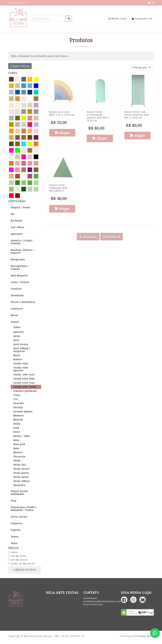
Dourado (19, 403)
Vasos (14, 543)
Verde (17, 461)
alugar (62, 133)
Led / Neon (17, 227)
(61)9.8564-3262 (95, 604)
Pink (16, 428)
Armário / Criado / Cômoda (22, 242)
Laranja (18, 407)
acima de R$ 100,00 (22, 564)
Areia (17, 336)
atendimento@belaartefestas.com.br (104, 601)
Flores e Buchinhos (23, 302)
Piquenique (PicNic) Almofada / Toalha (24, 509)
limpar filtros (25, 570)
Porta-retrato (19, 517)
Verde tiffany (22, 481)
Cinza (17, 395)
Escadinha (17, 295)
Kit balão (16, 221)
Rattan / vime (22, 436)
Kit (13, 214)
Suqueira (17, 523)
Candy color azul (24, 374)
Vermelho (19, 485)
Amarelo (19, 332)
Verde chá (20, 465)
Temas (15, 537)
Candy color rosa (24, 383)
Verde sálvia (21, 477)
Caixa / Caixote (20, 282)
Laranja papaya (23, 411)
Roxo (16, 448)
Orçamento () (142, 19)
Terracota (19, 456)
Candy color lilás (24, 379)
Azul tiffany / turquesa (22, 350)
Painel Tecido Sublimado (19, 493)
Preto (17, 432)
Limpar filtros (20, 66)
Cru (16, 399)
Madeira (19, 415)
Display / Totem (20, 207)
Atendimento (91, 598)
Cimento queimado (25, 391)
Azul (16, 340)
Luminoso (17, 309)
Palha (17, 424)
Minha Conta (118, 19)
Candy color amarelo (21, 369)
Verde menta (21, 473)
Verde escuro (22, 469)
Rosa (16, 440)
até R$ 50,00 (17, 556)
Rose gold (19, 444)
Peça (14, 501)
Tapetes (16, 530)
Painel (15, 322)
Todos (17, 327)
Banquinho (18, 259)
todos (13, 552)
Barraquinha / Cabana (20, 267)
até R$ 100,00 (18, 560)
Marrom (18, 420)
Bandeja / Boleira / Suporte (22, 251)
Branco (18, 359)
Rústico (18, 452)
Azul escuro (21, 344)
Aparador (17, 234)
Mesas (15, 315)
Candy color (21, 363)
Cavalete (16, 289)
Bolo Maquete (19, 275)
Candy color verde (25, 387)
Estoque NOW (145, 636)
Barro (17, 355)
